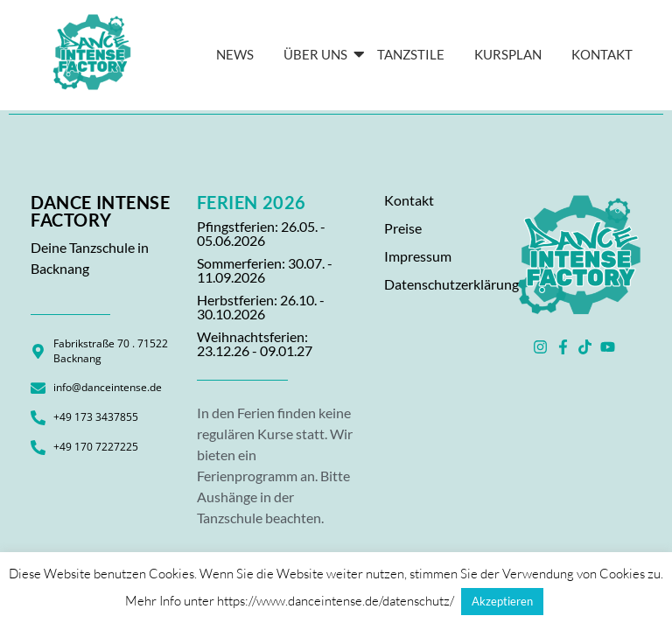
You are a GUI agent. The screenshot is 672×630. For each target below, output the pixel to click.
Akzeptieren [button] (502, 601)
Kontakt (409, 200)
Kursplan (508, 54)
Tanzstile (411, 54)
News (235, 54)
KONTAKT (602, 54)
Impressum (418, 256)
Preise (403, 228)
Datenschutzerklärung (451, 284)
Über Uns (318, 54)
